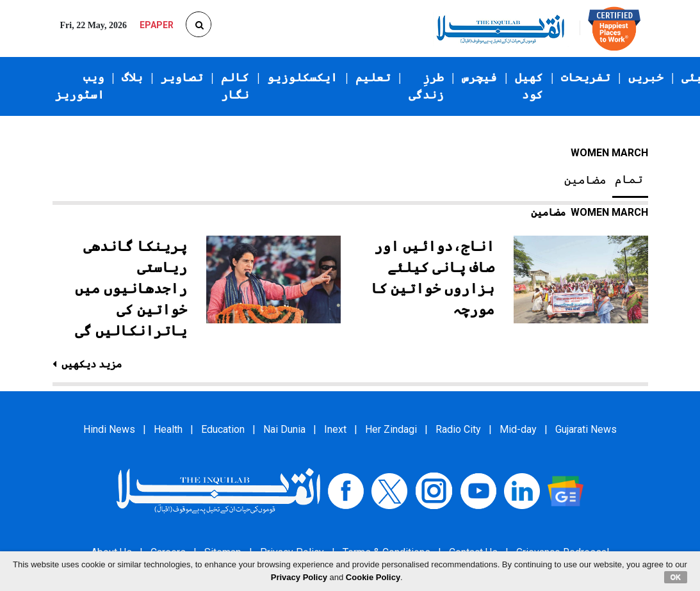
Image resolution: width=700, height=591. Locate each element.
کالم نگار (235, 86)
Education (223, 429)
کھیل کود (529, 86)
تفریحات (586, 77)
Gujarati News (586, 429)
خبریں (646, 77)
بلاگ (132, 77)
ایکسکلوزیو (302, 77)
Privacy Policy (299, 577)
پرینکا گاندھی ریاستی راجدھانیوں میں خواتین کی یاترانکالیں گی (131, 288)
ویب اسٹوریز (80, 86)
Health (168, 429)
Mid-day (518, 429)
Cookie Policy (373, 577)
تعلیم (373, 77)
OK (676, 577)
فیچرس (479, 77)
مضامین (585, 180)
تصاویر (182, 77)
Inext (335, 429)
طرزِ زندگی (426, 86)
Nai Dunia (284, 429)
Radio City (458, 429)
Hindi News (109, 429)
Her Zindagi (391, 429)
